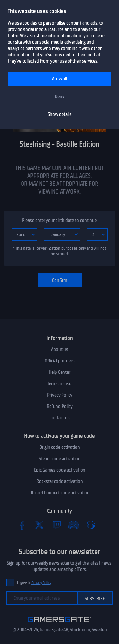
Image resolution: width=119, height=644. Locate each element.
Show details (60, 114)
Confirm (60, 280)
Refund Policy (60, 406)
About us (60, 349)
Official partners (60, 361)
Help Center (60, 372)
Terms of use (60, 384)
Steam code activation (60, 459)
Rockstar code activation (60, 481)
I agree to (34, 583)
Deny (60, 97)
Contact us (60, 418)
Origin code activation (60, 447)
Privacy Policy (60, 395)
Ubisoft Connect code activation (60, 493)
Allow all (60, 79)
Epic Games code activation (60, 470)
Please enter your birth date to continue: (60, 220)
